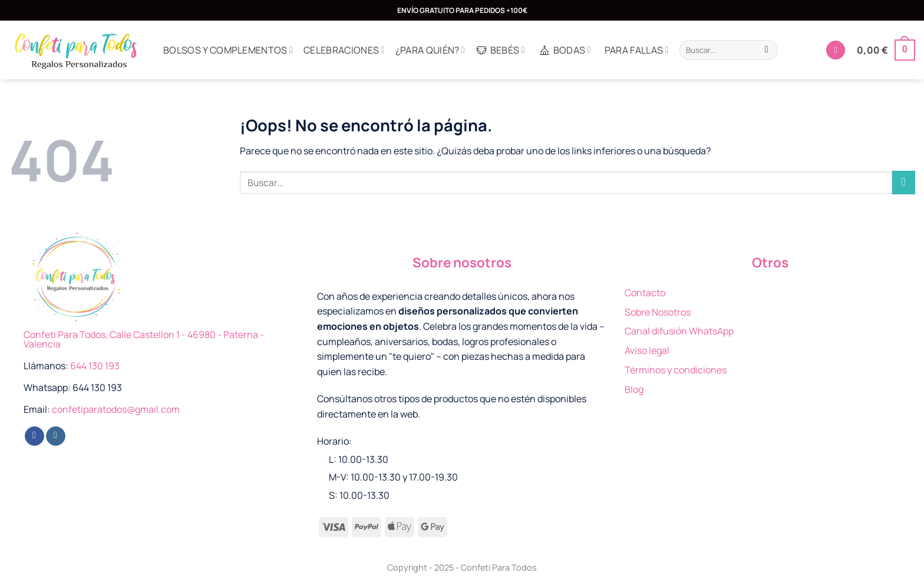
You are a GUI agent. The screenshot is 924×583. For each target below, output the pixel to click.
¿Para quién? (430, 50)
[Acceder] (836, 50)
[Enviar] (766, 50)
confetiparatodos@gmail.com (116, 409)
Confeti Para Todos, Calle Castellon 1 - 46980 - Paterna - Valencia (144, 339)
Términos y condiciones (676, 370)
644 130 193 (95, 366)
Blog (634, 389)
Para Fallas (637, 50)
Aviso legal (647, 350)
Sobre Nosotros (658, 312)
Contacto (645, 293)
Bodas (565, 50)
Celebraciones (344, 50)
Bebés (500, 50)
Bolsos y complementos (228, 50)
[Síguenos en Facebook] (34, 436)
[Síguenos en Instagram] (56, 436)
